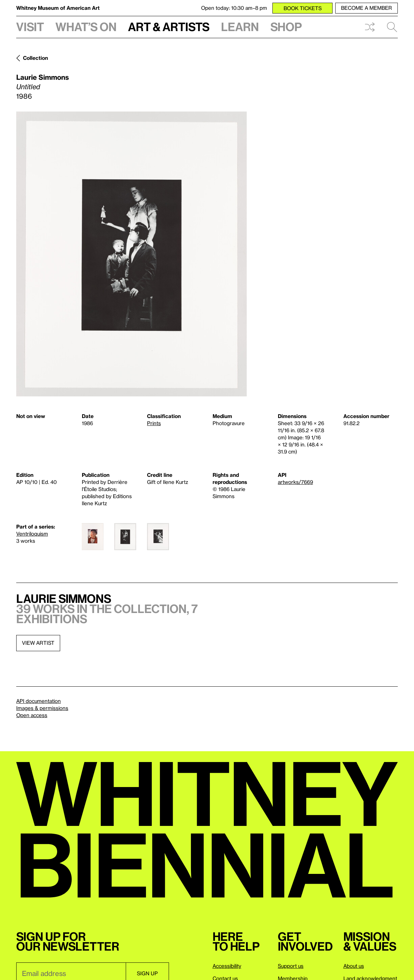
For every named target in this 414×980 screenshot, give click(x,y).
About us (354, 966)
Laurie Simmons (43, 77)
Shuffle (370, 27)
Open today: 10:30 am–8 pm (234, 8)
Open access (32, 715)
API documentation (39, 701)
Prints (154, 423)
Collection (35, 58)
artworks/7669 (295, 482)
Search (392, 27)
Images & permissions (42, 708)
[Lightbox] (131, 254)
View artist (38, 643)
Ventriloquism (32, 534)
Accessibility (227, 966)
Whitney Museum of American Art (58, 8)
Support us (291, 966)
